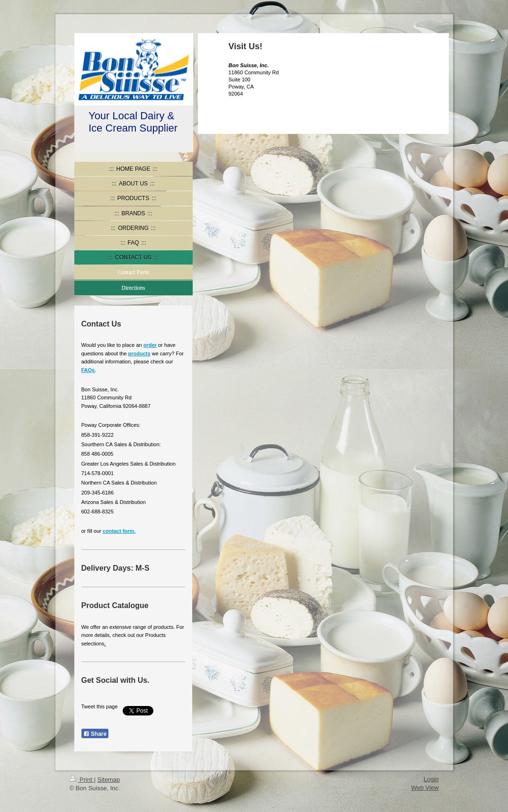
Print (82, 780)
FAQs (88, 370)
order (150, 345)
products (139, 353)
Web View (425, 788)
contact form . (119, 531)
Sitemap (108, 780)
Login (431, 779)
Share (95, 734)
